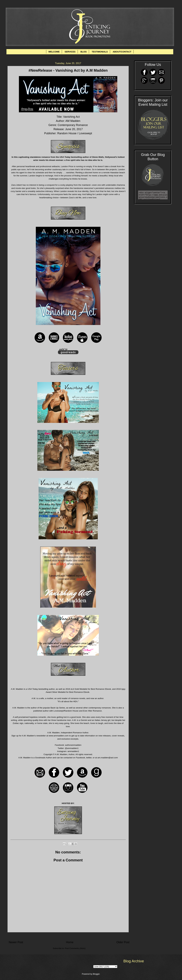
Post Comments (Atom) (75, 948)
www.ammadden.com (59, 736)
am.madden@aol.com (108, 758)
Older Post (123, 942)
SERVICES (70, 52)
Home (70, 942)
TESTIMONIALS (100, 52)
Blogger (96, 974)
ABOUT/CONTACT (122, 52)
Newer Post (16, 942)
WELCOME (54, 52)
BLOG (83, 52)
